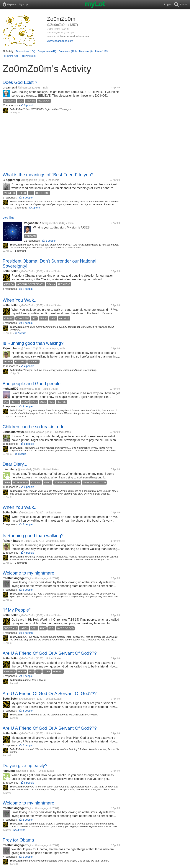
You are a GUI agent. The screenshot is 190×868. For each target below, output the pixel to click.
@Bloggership (29, 180)
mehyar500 (10, 389)
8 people (29, 105)
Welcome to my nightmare (28, 573)
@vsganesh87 (50, 223)
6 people (29, 444)
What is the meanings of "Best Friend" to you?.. (49, 175)
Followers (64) (10, 56)
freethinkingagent (15, 578)
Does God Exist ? (20, 82)
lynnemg (9, 771)
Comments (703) (68, 51)
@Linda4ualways (34, 432)
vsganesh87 (33, 223)
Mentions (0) (86, 51)
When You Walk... (20, 300)
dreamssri (10, 87)
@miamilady (25, 469)
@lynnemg (22, 771)
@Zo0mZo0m (27, 271)
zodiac (9, 218)
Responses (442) (47, 51)
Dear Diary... (15, 464)
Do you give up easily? (25, 766)
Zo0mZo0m (10, 271)
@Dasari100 (28, 348)
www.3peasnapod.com (60, 41)
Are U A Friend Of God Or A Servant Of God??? (50, 653)
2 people (51, 241)
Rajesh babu (11, 348)
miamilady (10, 469)
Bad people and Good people (32, 384)
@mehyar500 (27, 389)
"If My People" (17, 610)
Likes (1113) (102, 51)
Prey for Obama (18, 840)
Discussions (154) (26, 51)
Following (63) (28, 56)
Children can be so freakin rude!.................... (47, 427)
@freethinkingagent (40, 578)
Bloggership (11, 180)
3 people (28, 198)
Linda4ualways (13, 432)
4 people (29, 366)
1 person (37, 208)
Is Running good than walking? (33, 343)
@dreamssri (24, 88)
